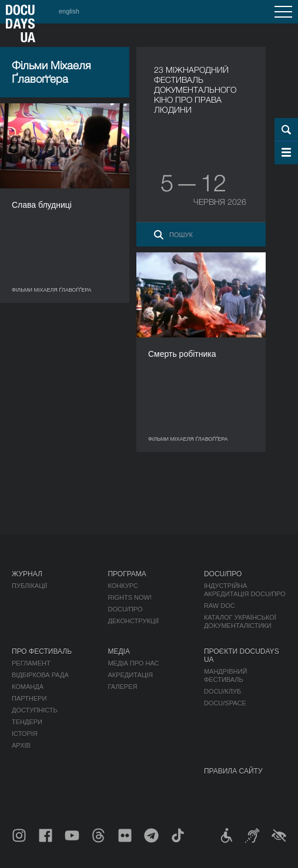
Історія (25, 734)
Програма (127, 574)
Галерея (122, 687)
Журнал (27, 574)
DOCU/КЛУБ (222, 691)
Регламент (31, 663)
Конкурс (123, 586)
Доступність (35, 710)
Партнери (29, 698)
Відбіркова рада (40, 675)
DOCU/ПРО (125, 609)
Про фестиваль (42, 651)
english (69, 11)
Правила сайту (233, 771)
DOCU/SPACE (225, 703)
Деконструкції (133, 621)
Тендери (27, 722)
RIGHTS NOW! (130, 597)
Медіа (118, 651)
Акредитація (130, 675)
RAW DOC (220, 606)
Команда (28, 687)
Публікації (29, 586)
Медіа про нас (133, 663)
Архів (21, 745)
